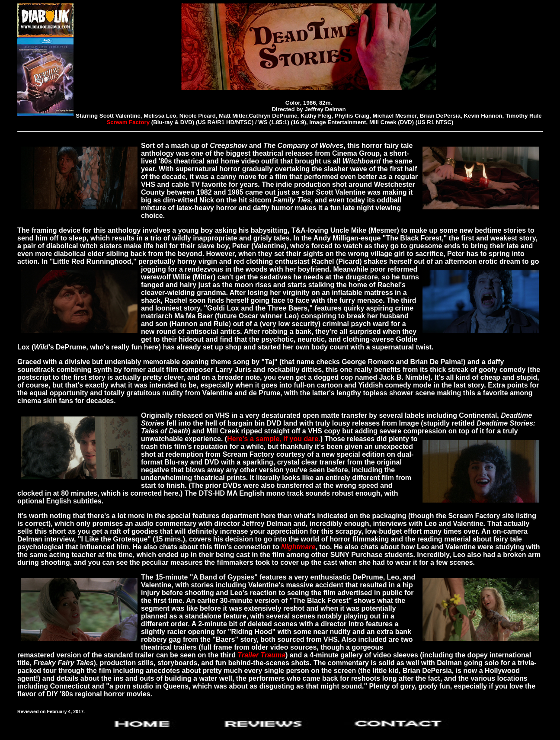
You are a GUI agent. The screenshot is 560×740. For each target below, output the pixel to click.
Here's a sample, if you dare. (274, 439)
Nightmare (298, 547)
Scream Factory (128, 122)
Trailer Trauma (261, 655)
